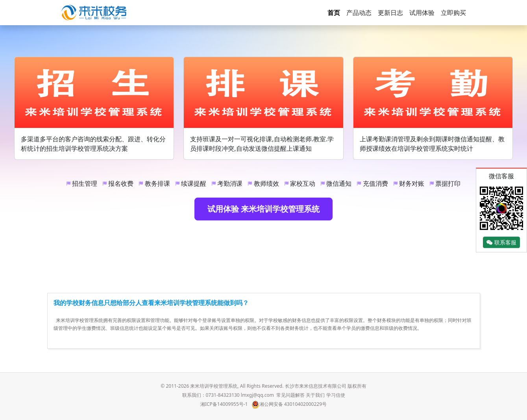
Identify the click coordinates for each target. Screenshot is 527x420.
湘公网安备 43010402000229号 (289, 404)
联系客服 (501, 242)
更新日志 (390, 13)
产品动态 (359, 13)
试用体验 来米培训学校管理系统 (263, 209)
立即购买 (453, 13)
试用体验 (422, 13)
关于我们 (315, 395)
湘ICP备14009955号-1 (224, 404)
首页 (334, 13)
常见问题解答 (290, 395)
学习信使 (336, 395)
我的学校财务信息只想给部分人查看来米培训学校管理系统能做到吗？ (151, 303)
